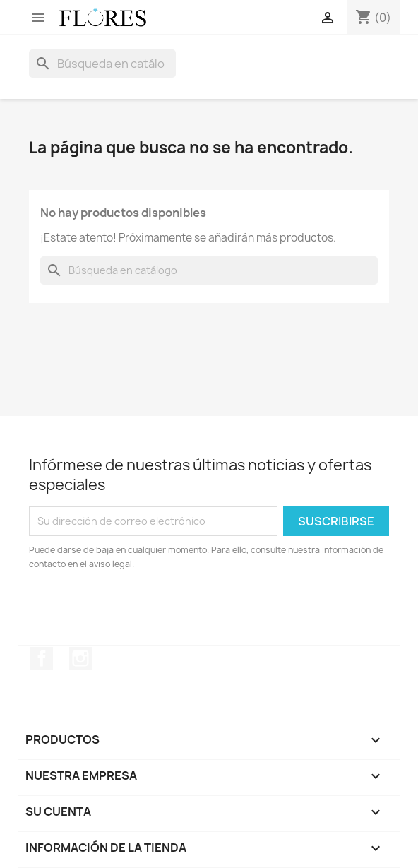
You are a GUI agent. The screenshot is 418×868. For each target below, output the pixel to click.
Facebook (42, 658)
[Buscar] (102, 64)
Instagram (80, 658)
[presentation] (147, 610)
